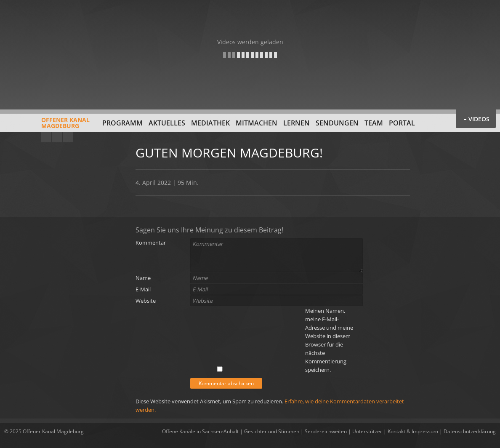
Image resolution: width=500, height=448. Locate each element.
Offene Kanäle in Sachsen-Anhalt (200, 431)
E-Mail (143, 289)
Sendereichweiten (326, 431)
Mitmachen (257, 123)
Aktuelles (167, 123)
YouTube (46, 137)
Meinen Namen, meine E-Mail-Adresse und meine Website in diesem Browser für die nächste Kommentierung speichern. (329, 340)
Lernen (297, 123)
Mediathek (210, 123)
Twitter (68, 137)
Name (143, 278)
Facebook (57, 137)
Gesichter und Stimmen (272, 431)
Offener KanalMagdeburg (47, 126)
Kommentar (151, 243)
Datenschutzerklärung (470, 431)
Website (146, 301)
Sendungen (337, 123)
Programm (122, 123)
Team (374, 123)
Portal (402, 123)
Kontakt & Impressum (413, 431)
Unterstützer (367, 431)
